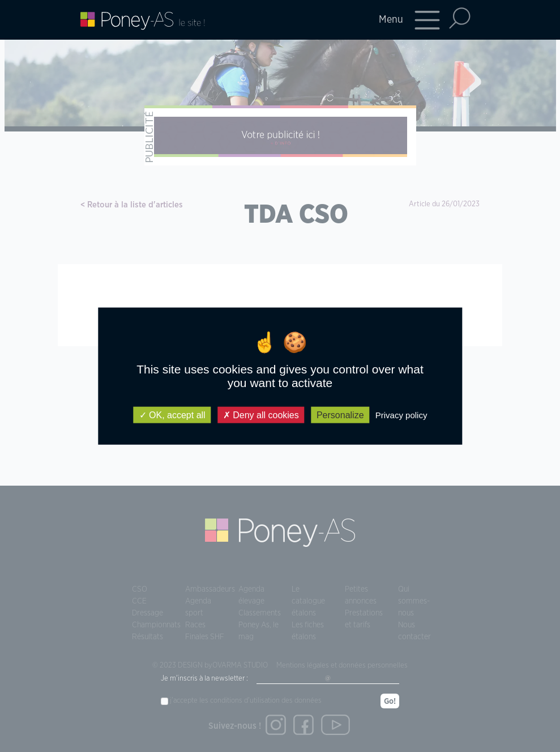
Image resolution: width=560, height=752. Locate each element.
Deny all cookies (261, 415)
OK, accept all (172, 415)
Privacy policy (401, 415)
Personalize (340, 415)
